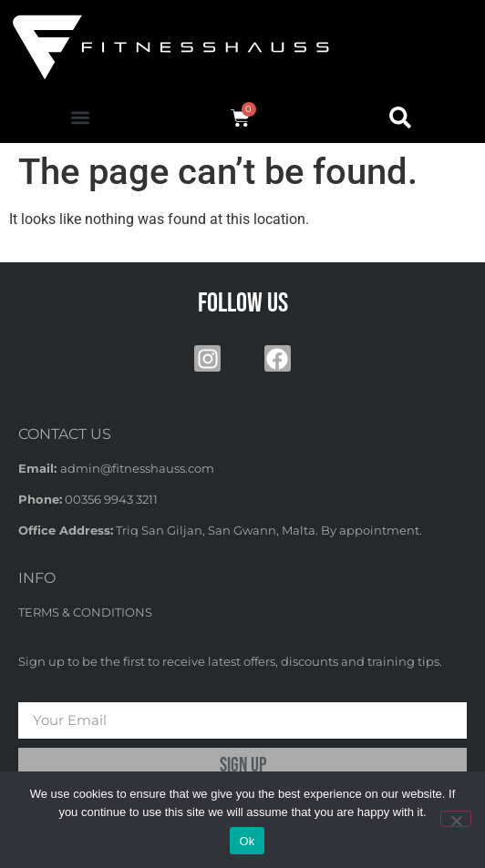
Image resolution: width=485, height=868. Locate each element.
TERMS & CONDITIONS (85, 612)
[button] (80, 118)
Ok (247, 841)
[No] (456, 819)
